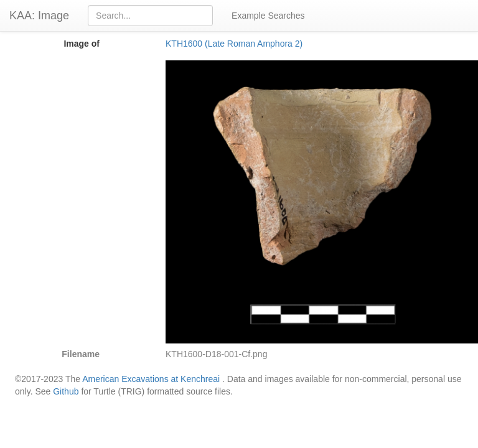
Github (66, 391)
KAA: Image (39, 16)
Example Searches (268, 16)
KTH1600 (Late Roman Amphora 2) (234, 44)
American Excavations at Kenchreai (151, 379)
